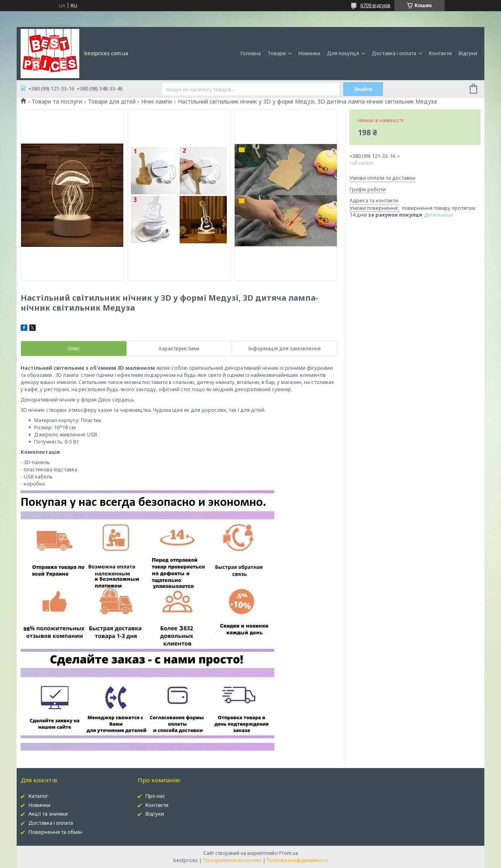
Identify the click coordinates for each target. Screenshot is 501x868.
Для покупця (344, 53)
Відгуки (468, 53)
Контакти (440, 53)
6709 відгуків (375, 5)
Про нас (155, 796)
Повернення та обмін (55, 832)
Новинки (309, 53)
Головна (251, 53)
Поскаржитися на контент (232, 860)
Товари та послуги (57, 102)
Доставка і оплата (395, 53)
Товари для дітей (112, 102)
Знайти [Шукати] (363, 89)
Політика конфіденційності (297, 860)
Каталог (38, 796)
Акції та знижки (48, 814)
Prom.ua (289, 853)
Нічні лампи (157, 102)
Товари (277, 53)
